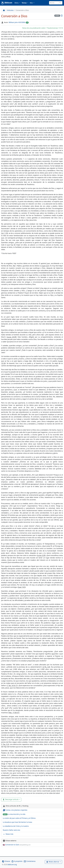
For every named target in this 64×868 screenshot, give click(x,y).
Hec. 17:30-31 (14, 713)
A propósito (17, 861)
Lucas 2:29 (41, 555)
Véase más (8, 834)
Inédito (57, 16)
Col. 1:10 (4, 233)
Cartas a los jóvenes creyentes (15, 810)
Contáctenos (30, 861)
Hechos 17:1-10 (7, 50)
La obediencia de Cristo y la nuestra (16, 826)
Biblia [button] (17, 3)
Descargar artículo (11, 800)
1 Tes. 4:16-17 (12, 686)
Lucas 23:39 (12, 337)
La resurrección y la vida (14, 814)
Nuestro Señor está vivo (11, 830)
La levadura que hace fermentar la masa (17, 822)
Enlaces (6, 861)
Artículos (10, 10)
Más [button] (31, 3)
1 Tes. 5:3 (5, 744)
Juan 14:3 (22, 587)
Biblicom (7, 3)
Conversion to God (17, 845)
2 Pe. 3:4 (46, 667)
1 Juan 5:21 (45, 266)
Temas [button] (24, 3)
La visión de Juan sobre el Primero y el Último (19, 818)
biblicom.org (9, 865)
